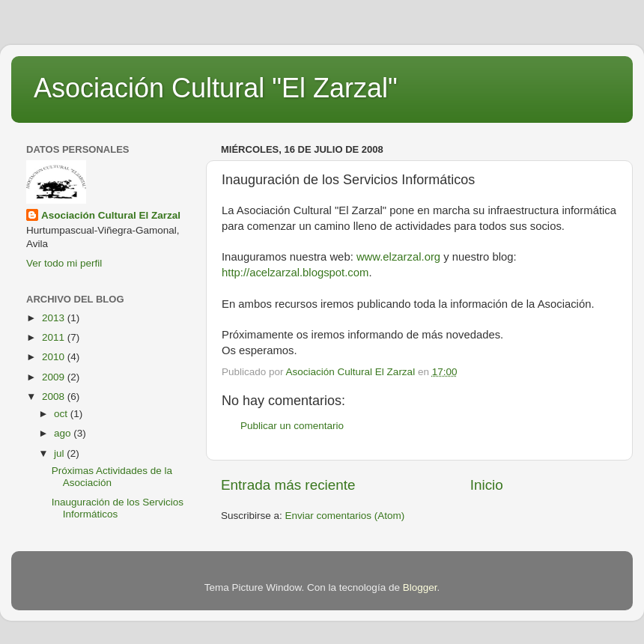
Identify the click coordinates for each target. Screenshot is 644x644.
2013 (55, 318)
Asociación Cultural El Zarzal (111, 215)
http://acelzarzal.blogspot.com (295, 273)
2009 (55, 377)
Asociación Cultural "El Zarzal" (216, 88)
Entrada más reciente (288, 485)
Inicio (487, 485)
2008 (55, 397)
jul (60, 453)
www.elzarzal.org (398, 257)
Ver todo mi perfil (64, 263)
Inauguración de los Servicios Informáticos (118, 508)
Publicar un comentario (292, 426)
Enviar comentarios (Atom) (345, 516)
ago (64, 433)
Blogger (420, 587)
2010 (55, 357)
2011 (55, 337)
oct (62, 414)
